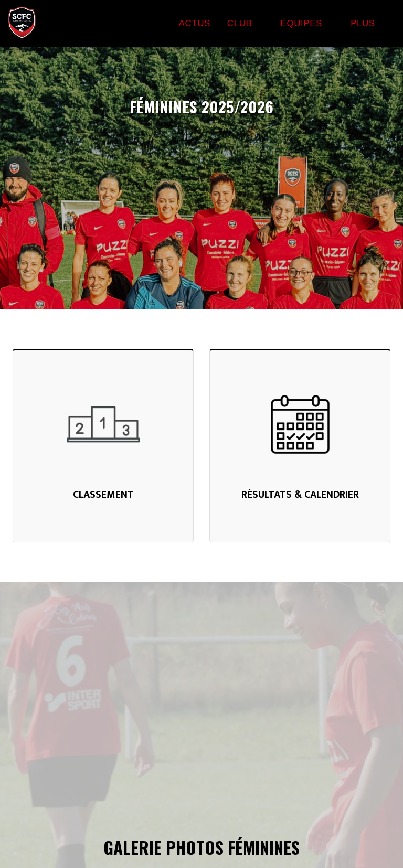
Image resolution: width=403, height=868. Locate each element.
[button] (246, 24)
